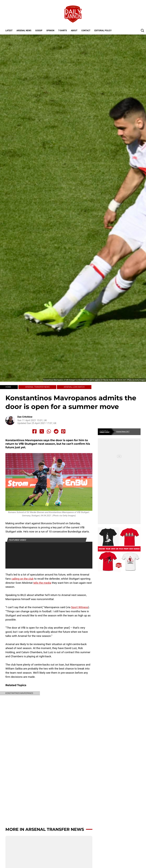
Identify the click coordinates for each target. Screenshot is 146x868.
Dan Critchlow (25, 417)
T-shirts (63, 31)
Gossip (39, 31)
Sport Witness (80, 607)
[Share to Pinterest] (63, 431)
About (74, 31)
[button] (142, 30)
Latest (9, 31)
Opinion (50, 31)
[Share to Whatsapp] (49, 431)
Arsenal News (24, 31)
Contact (86, 31)
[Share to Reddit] (56, 431)
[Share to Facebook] (35, 431)
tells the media (42, 583)
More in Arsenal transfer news (45, 829)
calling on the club (22, 579)
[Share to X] (42, 431)
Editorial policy (103, 31)
